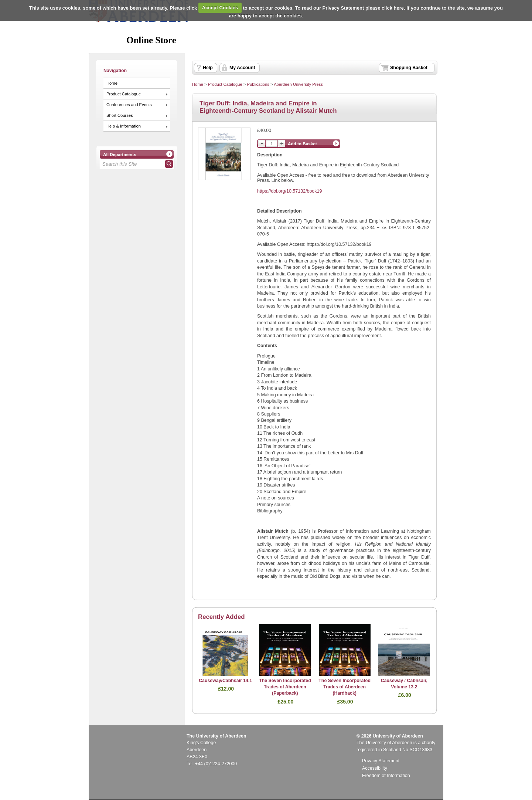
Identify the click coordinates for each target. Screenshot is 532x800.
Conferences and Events (129, 105)
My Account (242, 68)
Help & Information (124, 126)
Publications (258, 84)
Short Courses (120, 115)
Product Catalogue (124, 94)
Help (208, 68)
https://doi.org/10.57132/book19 (289, 191)
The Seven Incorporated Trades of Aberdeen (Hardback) (345, 687)
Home (112, 83)
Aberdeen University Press (298, 84)
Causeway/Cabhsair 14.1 (225, 681)
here (399, 8)
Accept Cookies (220, 8)
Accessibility (375, 768)
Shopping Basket (409, 68)
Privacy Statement (381, 761)
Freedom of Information (386, 776)
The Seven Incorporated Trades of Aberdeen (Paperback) (285, 687)
